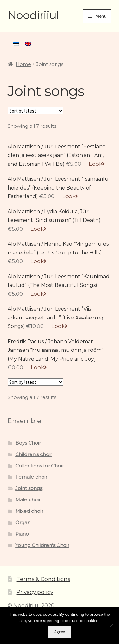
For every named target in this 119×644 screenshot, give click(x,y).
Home (23, 64)
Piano (22, 534)
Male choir (28, 500)
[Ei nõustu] (111, 625)
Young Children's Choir (42, 545)
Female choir (31, 477)
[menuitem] (16, 44)
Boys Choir (28, 443)
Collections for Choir (40, 466)
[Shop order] (36, 111)
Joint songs (29, 488)
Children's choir (34, 454)
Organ (23, 523)
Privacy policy (35, 592)
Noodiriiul (33, 15)
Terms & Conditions (43, 579)
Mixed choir (29, 511)
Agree (60, 632)
